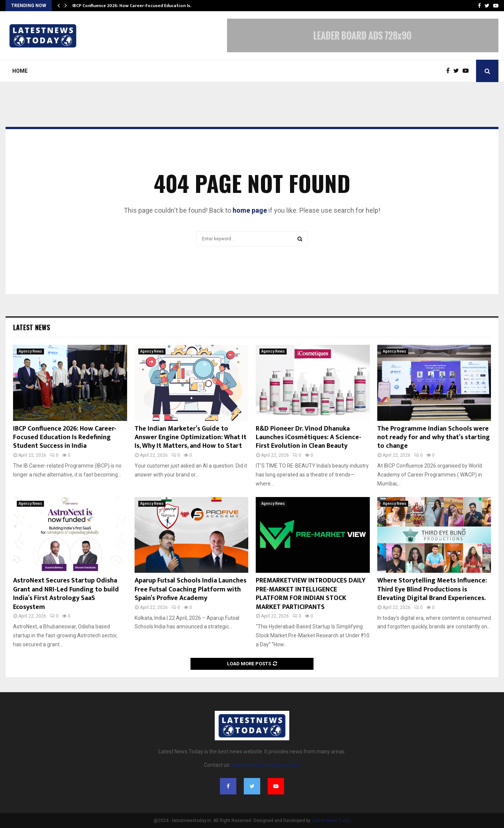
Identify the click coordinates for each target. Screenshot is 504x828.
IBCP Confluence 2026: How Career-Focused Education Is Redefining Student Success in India (65, 438)
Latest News (31, 327)
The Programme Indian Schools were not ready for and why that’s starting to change (434, 438)
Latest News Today (331, 821)
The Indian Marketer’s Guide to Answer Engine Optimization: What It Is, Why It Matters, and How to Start (190, 438)
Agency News (30, 351)
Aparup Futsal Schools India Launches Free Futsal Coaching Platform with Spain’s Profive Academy (190, 589)
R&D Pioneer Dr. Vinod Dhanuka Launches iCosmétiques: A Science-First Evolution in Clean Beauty (308, 438)
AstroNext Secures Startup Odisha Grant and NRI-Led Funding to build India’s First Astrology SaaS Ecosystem (66, 594)
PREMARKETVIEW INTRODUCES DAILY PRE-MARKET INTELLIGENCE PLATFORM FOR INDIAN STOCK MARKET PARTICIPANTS (311, 594)
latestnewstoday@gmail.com (266, 765)
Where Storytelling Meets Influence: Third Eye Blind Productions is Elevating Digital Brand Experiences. (432, 589)
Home (20, 71)
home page (250, 210)
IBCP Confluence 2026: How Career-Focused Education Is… (133, 6)
